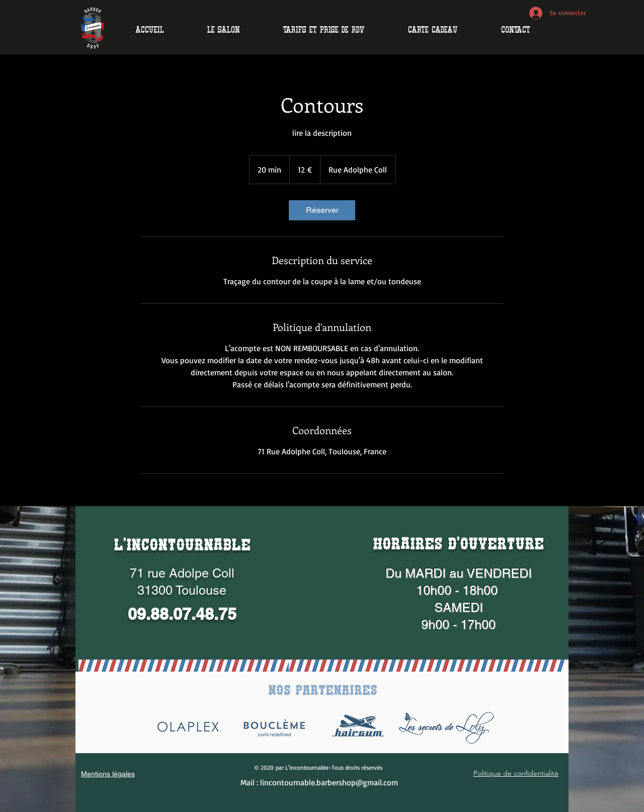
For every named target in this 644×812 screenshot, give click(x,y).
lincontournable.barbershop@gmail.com (329, 782)
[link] (322, 210)
